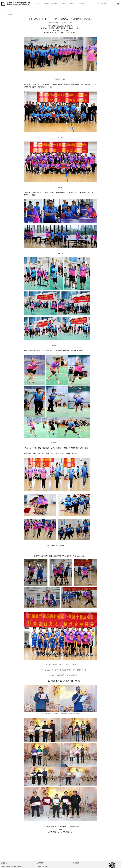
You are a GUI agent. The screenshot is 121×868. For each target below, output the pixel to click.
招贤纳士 (81, 4)
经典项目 (55, 4)
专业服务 (64, 4)
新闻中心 (73, 4)
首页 (38, 4)
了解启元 (46, 4)
